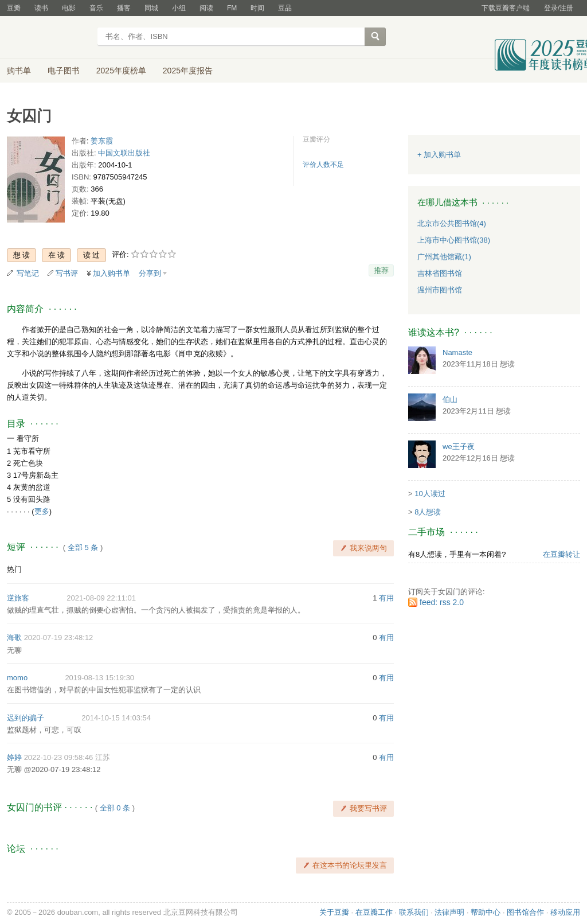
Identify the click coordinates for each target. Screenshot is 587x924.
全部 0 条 (115, 808)
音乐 (96, 8)
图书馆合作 (525, 912)
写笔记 (28, 273)
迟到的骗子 (26, 718)
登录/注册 (559, 8)
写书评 (67, 273)
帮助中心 (486, 912)
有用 (386, 598)
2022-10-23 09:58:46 (59, 757)
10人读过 (430, 494)
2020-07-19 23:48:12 (59, 638)
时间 (257, 8)
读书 (41, 8)
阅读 (206, 8)
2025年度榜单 (121, 71)
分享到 (150, 273)
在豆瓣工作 (374, 912)
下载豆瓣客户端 (506, 8)
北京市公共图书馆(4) (452, 223)
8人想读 (428, 512)
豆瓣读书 (48, 38)
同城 (151, 8)
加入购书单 (111, 273)
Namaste (457, 352)
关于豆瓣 (334, 912)
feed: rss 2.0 (442, 602)
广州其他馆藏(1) (444, 257)
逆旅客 (18, 598)
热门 (14, 569)
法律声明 (449, 912)
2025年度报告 (188, 71)
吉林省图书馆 (440, 273)
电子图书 (64, 71)
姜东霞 (102, 141)
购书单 (19, 71)
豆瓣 (14, 8)
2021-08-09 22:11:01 (101, 598)
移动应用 (565, 912)
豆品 (285, 8)
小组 (179, 8)
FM (232, 8)
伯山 (450, 399)
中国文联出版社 (124, 153)
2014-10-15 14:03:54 (116, 718)
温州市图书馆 (440, 290)
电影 (69, 8)
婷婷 (14, 757)
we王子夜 (459, 447)
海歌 (14, 638)
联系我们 (414, 912)
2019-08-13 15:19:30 (99, 678)
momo (17, 678)
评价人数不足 (323, 165)
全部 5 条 (83, 547)
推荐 (381, 270)
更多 (42, 511)
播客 (124, 8)
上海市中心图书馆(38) (454, 240)
